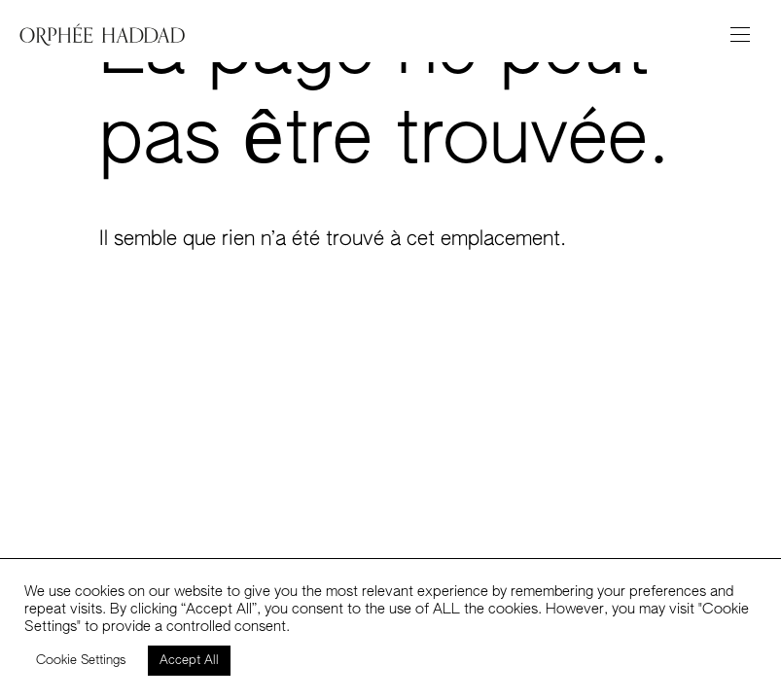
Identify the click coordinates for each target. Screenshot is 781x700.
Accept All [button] (189, 661)
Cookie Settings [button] (81, 661)
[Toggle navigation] (740, 35)
